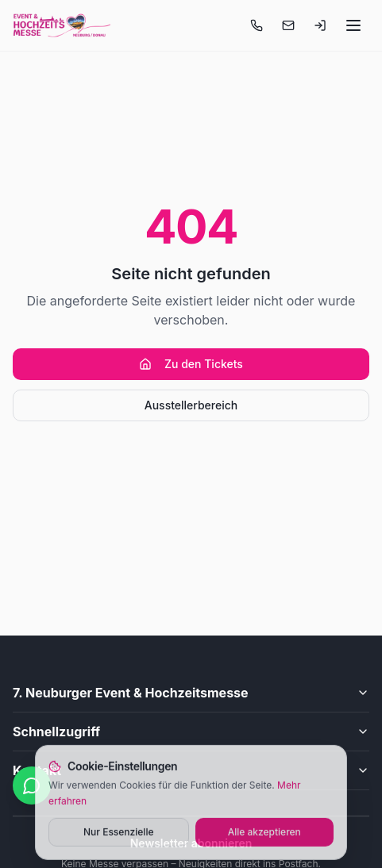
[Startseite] (62, 25)
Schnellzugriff (191, 732)
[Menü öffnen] (353, 25)
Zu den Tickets (191, 364)
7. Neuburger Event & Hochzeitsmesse (191, 693)
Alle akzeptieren (264, 833)
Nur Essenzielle (118, 833)
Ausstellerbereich (191, 405)
